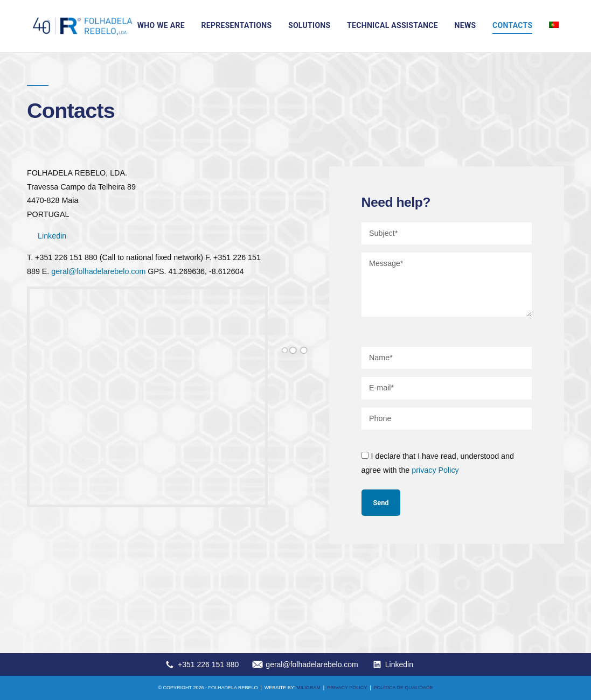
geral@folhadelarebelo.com (98, 271)
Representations (236, 25)
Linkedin (52, 236)
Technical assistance (392, 25)
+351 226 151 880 (208, 664)
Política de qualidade (404, 688)
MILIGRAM (308, 688)
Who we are (161, 25)
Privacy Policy (347, 688)
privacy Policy (435, 470)
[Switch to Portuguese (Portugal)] (554, 25)
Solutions (309, 25)
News (465, 25)
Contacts (512, 25)
